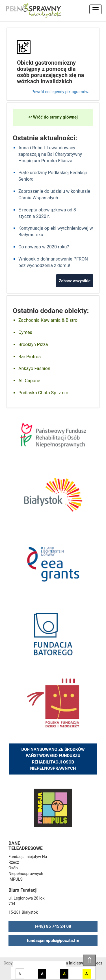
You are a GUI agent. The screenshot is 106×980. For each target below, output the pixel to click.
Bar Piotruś (30, 357)
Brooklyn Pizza (33, 344)
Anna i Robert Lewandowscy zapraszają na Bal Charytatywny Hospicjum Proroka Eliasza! (50, 154)
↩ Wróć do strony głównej (53, 117)
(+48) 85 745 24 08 (53, 926)
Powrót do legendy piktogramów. (60, 92)
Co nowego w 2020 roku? (44, 247)
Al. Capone (29, 381)
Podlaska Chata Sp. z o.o (43, 393)
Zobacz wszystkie (75, 281)
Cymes (25, 332)
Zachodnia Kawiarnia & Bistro (48, 320)
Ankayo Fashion (34, 368)
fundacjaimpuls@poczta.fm (53, 940)
